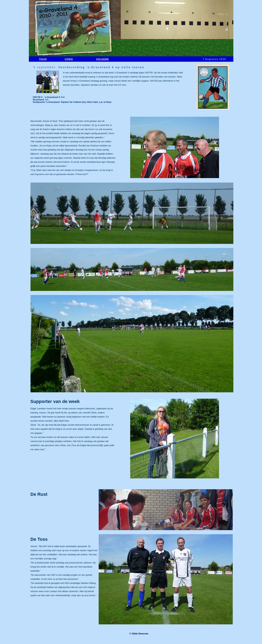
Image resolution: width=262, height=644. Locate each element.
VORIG (69, 59)
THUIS (43, 59)
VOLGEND (102, 59)
